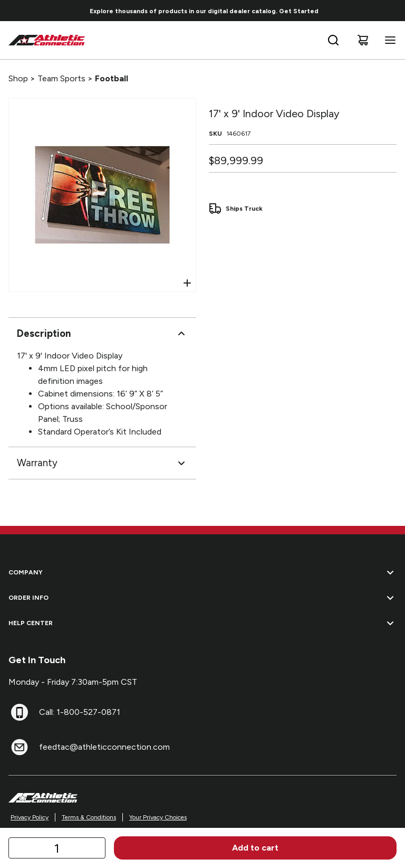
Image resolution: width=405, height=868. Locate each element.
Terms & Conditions (89, 817)
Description (102, 334)
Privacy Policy (30, 817)
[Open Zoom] (187, 283)
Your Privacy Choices (158, 817)
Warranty (102, 463)
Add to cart (255, 848)
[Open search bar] (333, 40)
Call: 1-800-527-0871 (80, 712)
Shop (18, 78)
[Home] (47, 40)
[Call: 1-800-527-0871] (20, 712)
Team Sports (61, 78)
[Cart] (363, 40)
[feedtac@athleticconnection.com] (20, 747)
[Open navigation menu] (388, 40)
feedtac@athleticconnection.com (104, 747)
